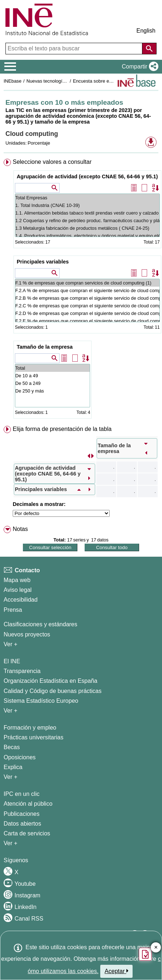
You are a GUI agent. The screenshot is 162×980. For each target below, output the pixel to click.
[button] (139, 67)
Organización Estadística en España (50, 681)
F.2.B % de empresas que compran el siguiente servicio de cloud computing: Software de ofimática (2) (87, 298)
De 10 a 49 (52, 376)
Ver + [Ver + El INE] (11, 711)
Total (52, 368)
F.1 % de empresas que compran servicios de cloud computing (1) (87, 283)
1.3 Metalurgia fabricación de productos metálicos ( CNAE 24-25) (87, 228)
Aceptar (116, 971)
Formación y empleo (30, 728)
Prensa (13, 610)
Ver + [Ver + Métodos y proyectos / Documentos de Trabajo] (11, 644)
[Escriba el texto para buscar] (75, 49)
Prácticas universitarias (34, 737)
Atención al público (28, 804)
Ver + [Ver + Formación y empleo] (11, 777)
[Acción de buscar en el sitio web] (149, 49)
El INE (12, 661)
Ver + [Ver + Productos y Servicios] (11, 843)
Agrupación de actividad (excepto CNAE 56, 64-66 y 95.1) (87, 177)
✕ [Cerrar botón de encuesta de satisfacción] (156, 948)
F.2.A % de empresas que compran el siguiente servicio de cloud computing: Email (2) (87, 290)
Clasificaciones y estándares (40, 624)
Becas (12, 747)
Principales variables (43, 262)
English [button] (146, 31)
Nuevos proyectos (27, 634)
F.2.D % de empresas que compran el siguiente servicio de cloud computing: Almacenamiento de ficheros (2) (87, 313)
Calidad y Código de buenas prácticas (53, 691)
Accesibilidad (21, 600)
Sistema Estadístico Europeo (41, 701)
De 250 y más (52, 391)
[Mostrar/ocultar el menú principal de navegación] (10, 67)
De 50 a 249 (52, 383)
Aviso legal (18, 590)
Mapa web (17, 580)
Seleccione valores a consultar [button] (52, 162)
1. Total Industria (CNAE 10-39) (87, 205)
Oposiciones (20, 757)
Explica (13, 767)
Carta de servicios (27, 833)
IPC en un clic (22, 794)
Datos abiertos (22, 824)
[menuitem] (81, 290)
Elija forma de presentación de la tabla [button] (62, 429)
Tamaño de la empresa (45, 347)
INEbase (13, 81)
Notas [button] (20, 529)
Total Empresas (87, 198)
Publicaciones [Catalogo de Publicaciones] (22, 814)
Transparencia (22, 671)
